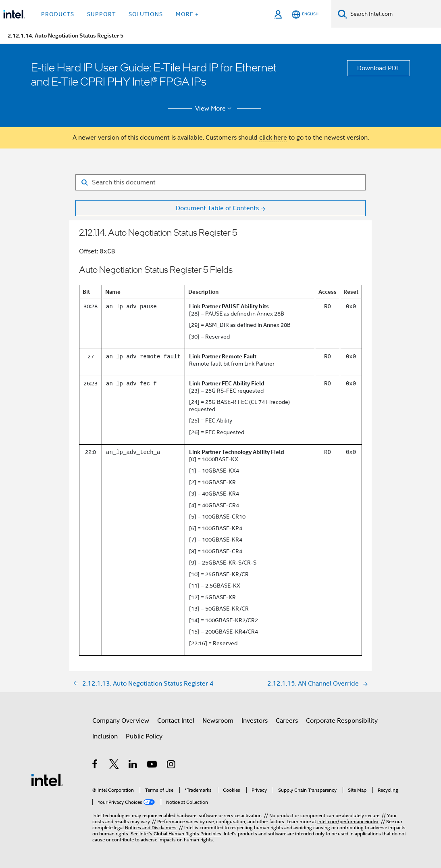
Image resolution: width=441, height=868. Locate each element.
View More (215, 109)
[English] (305, 14)
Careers (287, 721)
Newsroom (218, 721)
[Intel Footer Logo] (47, 780)
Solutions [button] (146, 14)
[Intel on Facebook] (95, 766)
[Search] (342, 14)
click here (273, 138)
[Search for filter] (220, 182)
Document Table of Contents (217, 208)
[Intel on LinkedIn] (133, 766)
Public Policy (144, 736)
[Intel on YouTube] (153, 766)
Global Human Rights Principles (187, 833)
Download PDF (379, 68)
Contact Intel (176, 721)
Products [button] (58, 14)
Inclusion (105, 736)
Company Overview (121, 721)
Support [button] (101, 14)
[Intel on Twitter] (114, 766)
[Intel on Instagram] (172, 766)
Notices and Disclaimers (151, 827)
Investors (255, 721)
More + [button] (187, 14)
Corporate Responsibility (342, 721)
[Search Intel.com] (394, 14)
